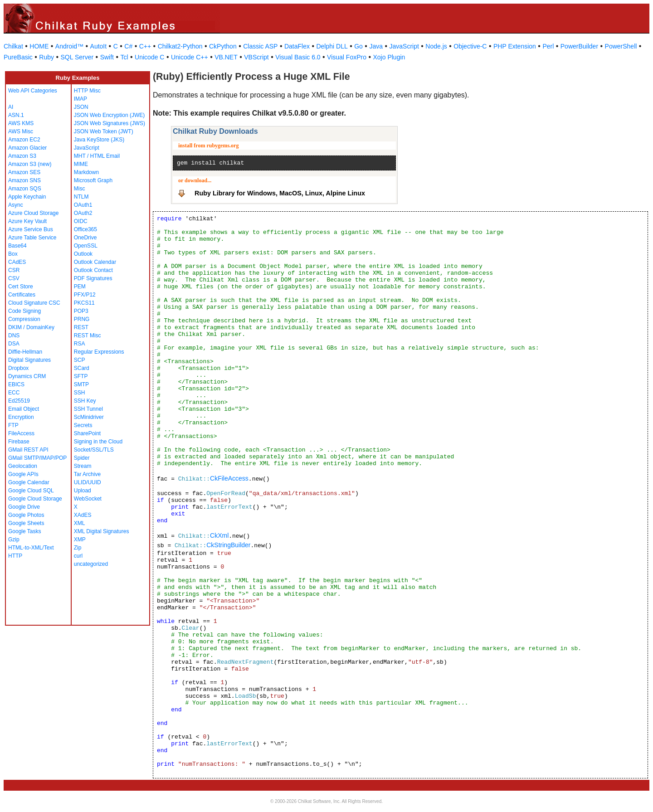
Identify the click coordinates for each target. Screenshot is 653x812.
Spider (82, 458)
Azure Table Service (32, 238)
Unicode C (149, 57)
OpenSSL (86, 246)
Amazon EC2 (24, 140)
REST (81, 327)
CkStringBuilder (228, 545)
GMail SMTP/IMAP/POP (37, 458)
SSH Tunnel (88, 409)
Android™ (69, 46)
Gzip (14, 540)
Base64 (17, 246)
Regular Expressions (99, 352)
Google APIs (23, 474)
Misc (80, 189)
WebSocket (88, 499)
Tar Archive (87, 474)
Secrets (83, 425)
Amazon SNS (24, 180)
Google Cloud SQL (31, 491)
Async (16, 205)
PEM (80, 287)
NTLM (81, 197)
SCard (82, 368)
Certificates (22, 295)
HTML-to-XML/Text (31, 548)
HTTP (15, 556)
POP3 (81, 311)
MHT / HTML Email (97, 156)
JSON (81, 107)
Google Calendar (29, 482)
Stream (83, 466)
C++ (145, 46)
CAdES (17, 262)
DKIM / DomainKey (31, 327)
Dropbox (18, 368)
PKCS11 (84, 303)
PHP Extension (515, 46)
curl (78, 556)
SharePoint (87, 433)
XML (80, 523)
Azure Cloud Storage (33, 213)
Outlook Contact (93, 270)
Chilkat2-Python (180, 46)
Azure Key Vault (27, 221)
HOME (39, 46)
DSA (14, 344)
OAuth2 (83, 213)
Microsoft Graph (93, 180)
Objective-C (470, 46)
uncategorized (91, 564)
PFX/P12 (85, 295)
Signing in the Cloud (98, 442)
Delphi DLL (332, 46)
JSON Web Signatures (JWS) (110, 123)
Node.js (436, 46)
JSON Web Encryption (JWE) (109, 115)
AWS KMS (21, 123)
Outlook (83, 254)
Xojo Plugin (389, 57)
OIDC (81, 221)
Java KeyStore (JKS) (99, 140)
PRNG (82, 319)
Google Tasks (25, 531)
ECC (14, 393)
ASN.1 (16, 115)
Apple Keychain (27, 197)
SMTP (81, 384)
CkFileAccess (229, 478)
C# (128, 46)
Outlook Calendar (95, 262)
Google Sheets (26, 523)
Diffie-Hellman (25, 352)
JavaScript (404, 46)
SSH (80, 393)
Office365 (85, 229)
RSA (80, 344)
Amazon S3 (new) (30, 164)
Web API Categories (33, 91)
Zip (78, 548)
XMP (80, 540)
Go (358, 46)
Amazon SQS (25, 189)
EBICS (16, 384)
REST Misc (88, 335)
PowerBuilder (579, 46)
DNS (14, 335)
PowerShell (621, 46)
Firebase (19, 442)
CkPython (223, 46)
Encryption (21, 417)
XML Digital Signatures (102, 531)
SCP (80, 360)
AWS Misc (21, 131)
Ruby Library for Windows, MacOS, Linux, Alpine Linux (280, 193)
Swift (107, 57)
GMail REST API (28, 450)
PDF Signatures (93, 278)
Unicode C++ (190, 57)
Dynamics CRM (27, 376)
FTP (13, 425)
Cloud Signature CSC (34, 303)
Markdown (86, 172)
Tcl (124, 57)
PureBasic (18, 57)
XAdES (83, 515)
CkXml (219, 535)
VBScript (256, 57)
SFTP (81, 376)
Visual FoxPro (347, 57)
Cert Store (21, 287)
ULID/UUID (88, 482)
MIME (81, 164)
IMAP (80, 99)
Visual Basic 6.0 (298, 57)
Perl (548, 46)
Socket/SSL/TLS (94, 450)
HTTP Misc (87, 91)
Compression (24, 319)
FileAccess (21, 433)
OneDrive (85, 238)
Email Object (24, 409)
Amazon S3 (22, 156)
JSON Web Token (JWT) (104, 131)
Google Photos (26, 515)
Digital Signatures (29, 360)
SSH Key (85, 401)
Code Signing (24, 311)
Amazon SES (24, 172)
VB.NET (226, 57)
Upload (83, 491)
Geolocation (23, 466)
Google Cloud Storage (35, 499)
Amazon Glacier (27, 148)
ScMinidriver (89, 417)
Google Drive (24, 507)
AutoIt (99, 46)
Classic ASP (260, 46)
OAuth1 (83, 205)
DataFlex (297, 46)
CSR (14, 270)
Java (376, 46)
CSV (14, 278)
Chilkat (13, 46)
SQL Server (77, 57)
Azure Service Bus (31, 229)
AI (11, 107)
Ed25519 (19, 401)
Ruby (46, 57)
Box (13, 254)
